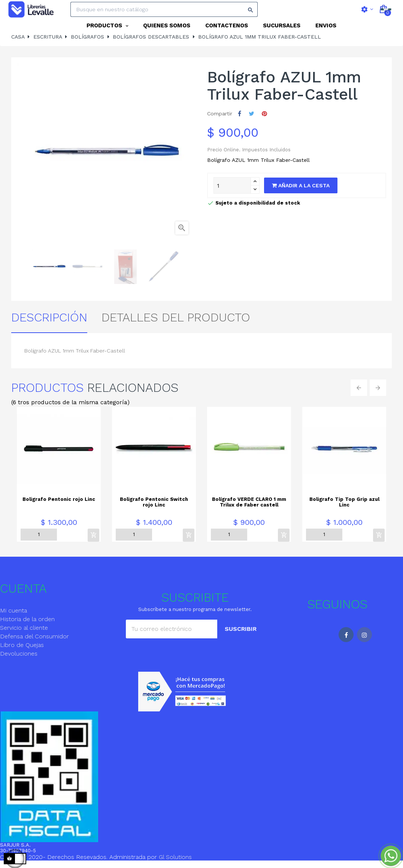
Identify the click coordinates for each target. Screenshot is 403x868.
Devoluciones (19, 657)
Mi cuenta (13, 614)
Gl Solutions (175, 861)
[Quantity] (232, 190)
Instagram (364, 638)
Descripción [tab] (49, 321)
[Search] (164, 9)
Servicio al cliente (24, 631)
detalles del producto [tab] (176, 321)
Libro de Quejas (22, 649)
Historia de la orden (27, 623)
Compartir (240, 118)
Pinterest (264, 118)
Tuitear (252, 118)
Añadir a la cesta (301, 190)
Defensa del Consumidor (34, 640)
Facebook (346, 638)
